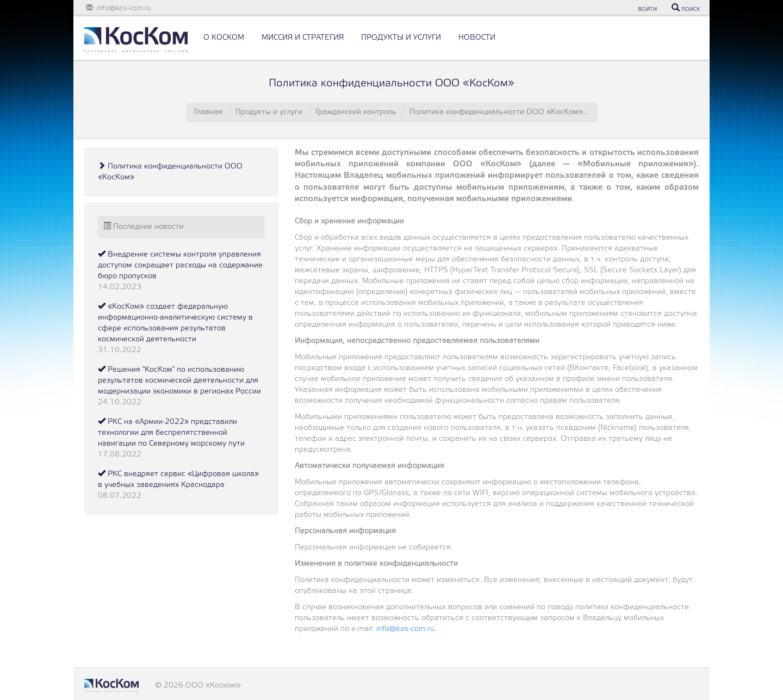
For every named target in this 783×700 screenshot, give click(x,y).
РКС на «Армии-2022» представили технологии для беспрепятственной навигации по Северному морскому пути (171, 433)
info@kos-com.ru (405, 629)
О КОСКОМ (224, 38)
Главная (208, 112)
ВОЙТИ (647, 10)
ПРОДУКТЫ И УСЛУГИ (401, 38)
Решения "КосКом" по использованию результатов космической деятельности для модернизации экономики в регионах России (179, 381)
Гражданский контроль (356, 112)
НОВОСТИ (477, 38)
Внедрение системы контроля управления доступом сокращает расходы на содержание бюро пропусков (180, 265)
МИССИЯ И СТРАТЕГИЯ (303, 38)
